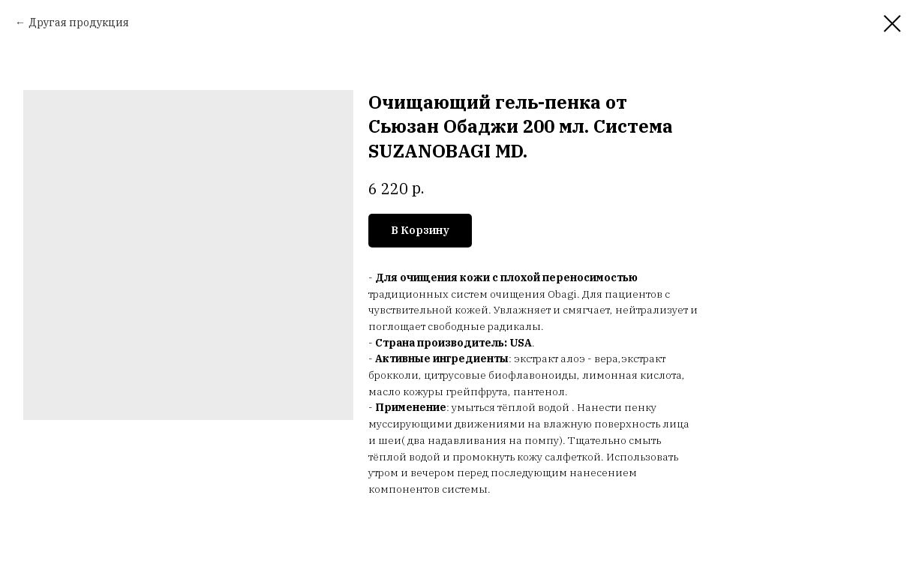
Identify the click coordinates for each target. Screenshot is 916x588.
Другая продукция (79, 22)
